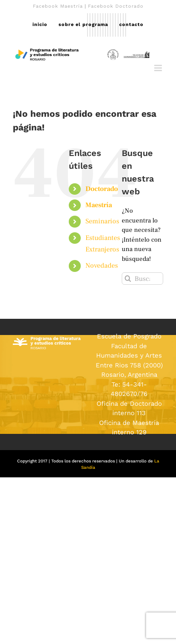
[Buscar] (128, 279)
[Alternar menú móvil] (159, 68)
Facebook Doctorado (116, 6)
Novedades (102, 266)
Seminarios (102, 221)
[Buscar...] (142, 279)
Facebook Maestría (58, 6)
